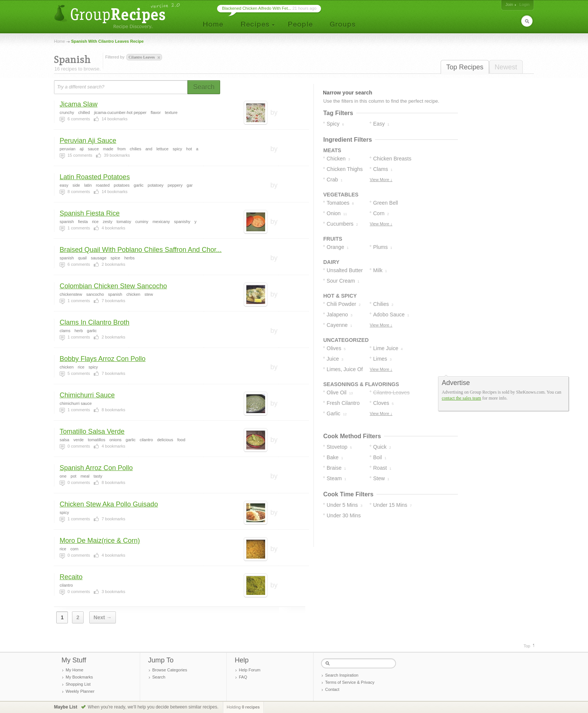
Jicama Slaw (79, 104)
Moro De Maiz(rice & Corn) (100, 541)
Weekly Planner (80, 691)
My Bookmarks (79, 677)
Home (59, 41)
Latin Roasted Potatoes (95, 177)
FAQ (243, 677)
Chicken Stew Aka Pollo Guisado (109, 504)
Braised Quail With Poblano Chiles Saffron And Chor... (141, 250)
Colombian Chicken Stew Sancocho (113, 286)
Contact (332, 689)
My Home (74, 670)
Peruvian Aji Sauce (88, 141)
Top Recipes (465, 67)
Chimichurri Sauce (87, 395)
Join (509, 4)
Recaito (71, 577)
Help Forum (250, 670)
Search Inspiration (342, 675)
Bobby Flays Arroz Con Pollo (103, 359)
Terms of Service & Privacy (350, 682)
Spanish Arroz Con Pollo (96, 468)
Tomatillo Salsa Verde (92, 431)
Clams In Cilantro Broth (94, 322)
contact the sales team (461, 398)
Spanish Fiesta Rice (90, 213)
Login (524, 4)
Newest (506, 67)
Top (527, 646)
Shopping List (78, 684)
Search (159, 677)
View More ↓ (381, 180)
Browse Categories (170, 670)
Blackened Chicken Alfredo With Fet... (257, 8)
